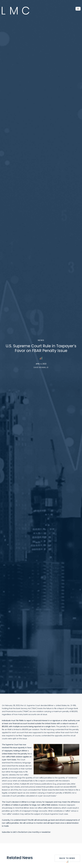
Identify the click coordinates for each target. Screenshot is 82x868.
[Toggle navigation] (78, 9)
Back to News (67, 859)
